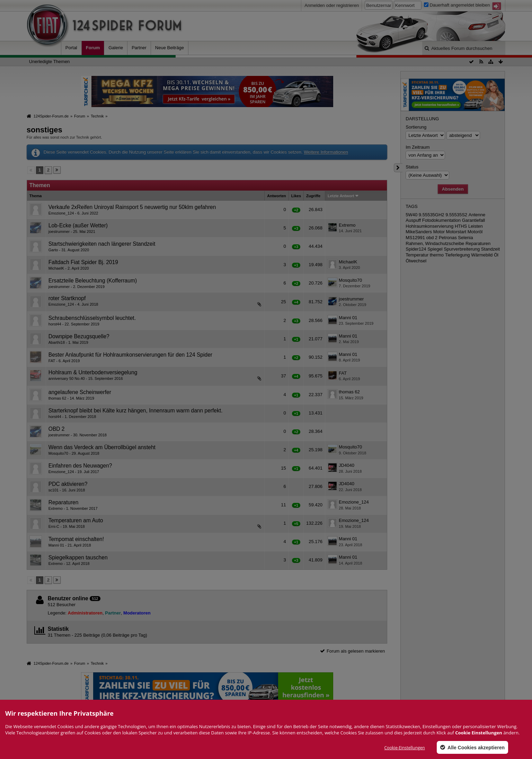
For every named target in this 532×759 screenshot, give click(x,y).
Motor (439, 232)
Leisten (476, 226)
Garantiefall (473, 220)
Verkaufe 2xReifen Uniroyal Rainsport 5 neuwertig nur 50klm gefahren (132, 207)
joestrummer (59, 232)
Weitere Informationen (326, 152)
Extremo (347, 225)
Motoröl (475, 232)
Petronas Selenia (456, 238)
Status (412, 167)
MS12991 (415, 238)
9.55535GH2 (432, 215)
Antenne (477, 215)
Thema (36, 196)
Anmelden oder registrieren (332, 5)
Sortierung (416, 127)
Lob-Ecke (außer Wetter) (78, 225)
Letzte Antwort (341, 196)
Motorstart (456, 232)
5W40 (411, 215)
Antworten (277, 196)
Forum (93, 48)
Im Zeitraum (418, 147)
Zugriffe (313, 196)
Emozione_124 (61, 213)
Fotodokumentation (441, 220)
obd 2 (432, 238)
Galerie (116, 48)
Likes (296, 196)
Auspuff (413, 220)
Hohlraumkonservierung (429, 226)
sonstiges (45, 130)
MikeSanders (419, 232)
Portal (71, 48)
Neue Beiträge (170, 48)
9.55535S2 (456, 215)
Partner (139, 48)
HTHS (461, 226)
